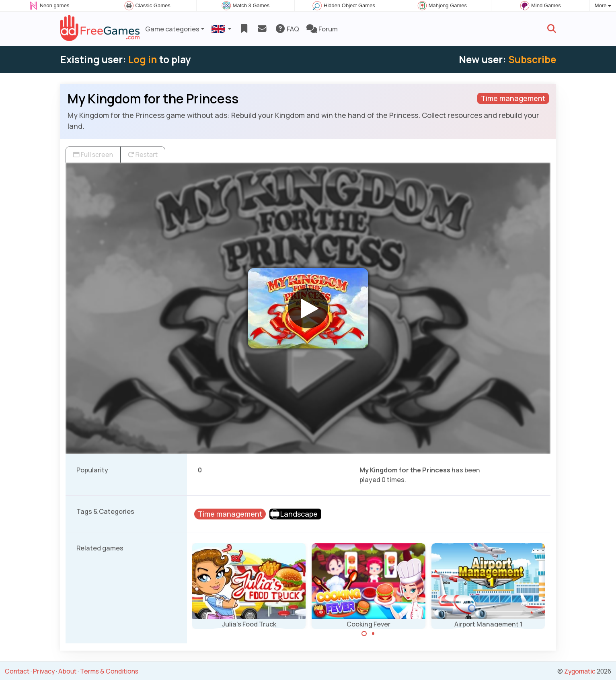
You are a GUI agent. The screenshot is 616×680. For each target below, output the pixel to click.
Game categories (172, 29)
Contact (17, 671)
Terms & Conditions (109, 671)
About (67, 671)
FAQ (287, 29)
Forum (322, 29)
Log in (143, 59)
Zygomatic (580, 671)
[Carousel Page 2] (373, 634)
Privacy (44, 671)
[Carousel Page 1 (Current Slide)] (364, 634)
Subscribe (532, 59)
